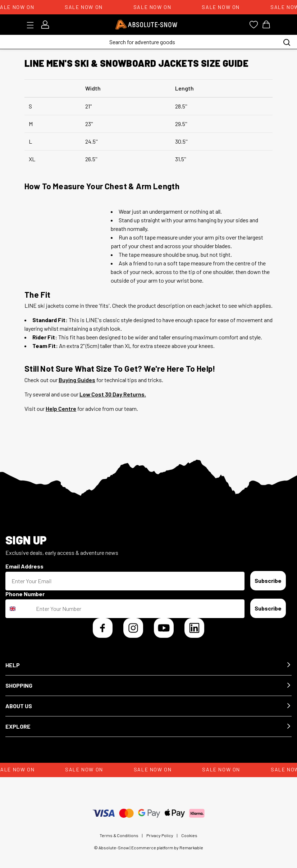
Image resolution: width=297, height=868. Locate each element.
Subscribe (268, 581)
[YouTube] (164, 628)
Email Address (24, 566)
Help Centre (61, 409)
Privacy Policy (160, 835)
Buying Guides (77, 380)
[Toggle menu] (33, 25)
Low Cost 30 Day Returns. (113, 394)
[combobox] (19, 609)
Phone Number (25, 594)
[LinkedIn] (194, 628)
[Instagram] (133, 628)
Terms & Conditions (119, 835)
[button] (148, 665)
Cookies (189, 835)
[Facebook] (103, 628)
